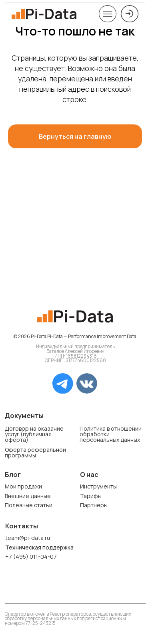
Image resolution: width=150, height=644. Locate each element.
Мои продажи (23, 486)
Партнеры (94, 505)
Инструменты (98, 486)
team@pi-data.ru (28, 538)
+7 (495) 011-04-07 (31, 556)
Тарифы (91, 496)
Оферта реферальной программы (35, 452)
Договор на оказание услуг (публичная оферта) (34, 434)
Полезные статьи (29, 505)
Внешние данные (28, 496)
